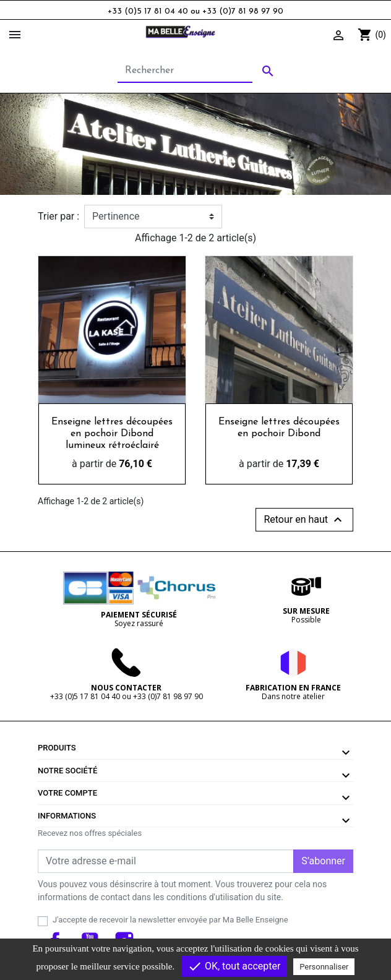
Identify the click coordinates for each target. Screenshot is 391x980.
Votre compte (67, 793)
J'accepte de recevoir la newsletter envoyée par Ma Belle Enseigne (170, 920)
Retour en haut (304, 520)
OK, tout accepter (234, 966)
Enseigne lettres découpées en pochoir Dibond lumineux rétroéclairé (112, 434)
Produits (57, 748)
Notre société (67, 771)
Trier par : (58, 216)
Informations (67, 816)
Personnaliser (324, 967)
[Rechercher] (185, 71)
